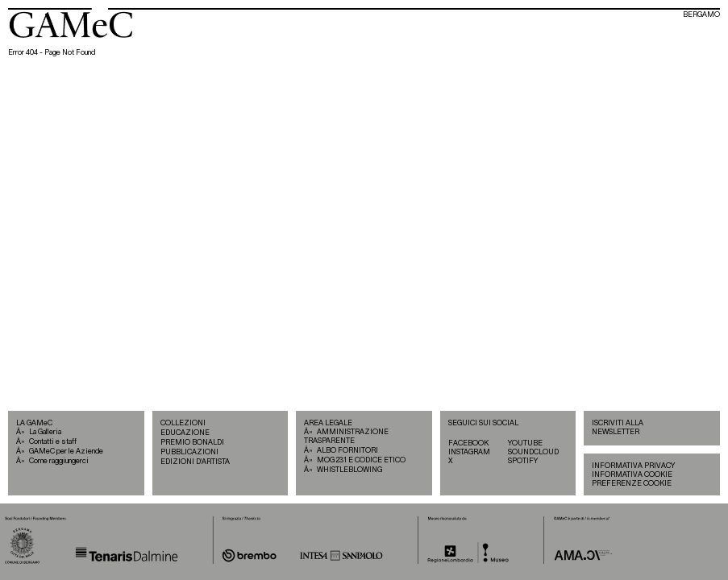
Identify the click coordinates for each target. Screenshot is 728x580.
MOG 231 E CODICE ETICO (361, 460)
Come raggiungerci (59, 461)
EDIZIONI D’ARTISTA (195, 462)
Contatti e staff (53, 442)
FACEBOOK (468, 443)
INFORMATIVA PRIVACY (633, 466)
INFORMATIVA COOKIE (632, 475)
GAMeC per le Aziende (66, 452)
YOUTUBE (525, 443)
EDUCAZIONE (185, 433)
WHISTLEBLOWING (349, 470)
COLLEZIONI (183, 423)
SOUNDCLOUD (533, 452)
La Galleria (45, 432)
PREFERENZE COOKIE (632, 484)
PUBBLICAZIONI (189, 452)
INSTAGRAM (469, 452)
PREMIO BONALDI (192, 443)
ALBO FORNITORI (347, 451)
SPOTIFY (523, 461)
